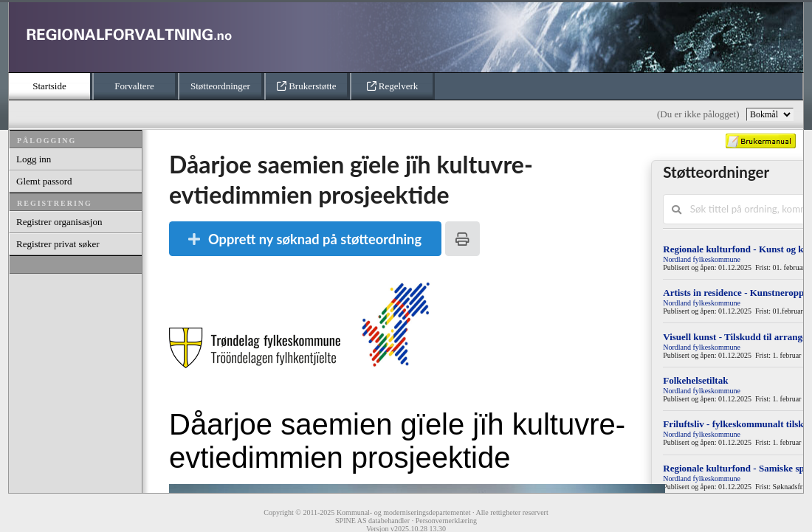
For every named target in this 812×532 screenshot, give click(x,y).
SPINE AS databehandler (372, 521)
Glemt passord (44, 181)
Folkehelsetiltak (695, 380)
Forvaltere (134, 86)
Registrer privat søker (58, 244)
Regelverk (393, 86)
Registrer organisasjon (59, 222)
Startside (49, 86)
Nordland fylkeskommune (702, 259)
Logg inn (34, 159)
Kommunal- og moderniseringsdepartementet (404, 512)
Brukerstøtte (307, 86)
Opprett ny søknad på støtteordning (304, 239)
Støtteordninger (220, 86)
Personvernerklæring (446, 521)
